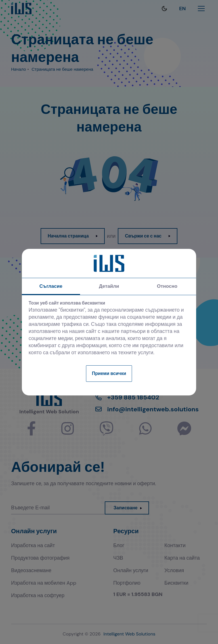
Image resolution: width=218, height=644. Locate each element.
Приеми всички (109, 373)
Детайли (109, 286)
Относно (167, 286)
